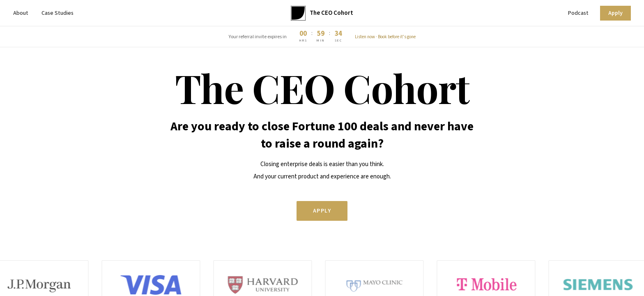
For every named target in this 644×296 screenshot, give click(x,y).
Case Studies (57, 13)
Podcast (578, 13)
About (21, 13)
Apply (615, 13)
